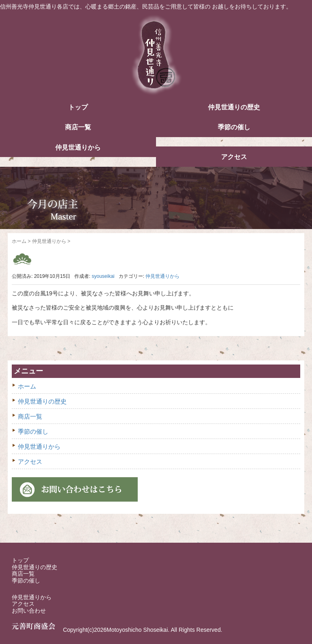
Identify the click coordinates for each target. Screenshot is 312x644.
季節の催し (234, 127)
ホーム (19, 241)
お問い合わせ (29, 611)
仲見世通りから (78, 147)
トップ (78, 107)
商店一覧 (78, 127)
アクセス (234, 157)
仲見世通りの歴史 (234, 107)
